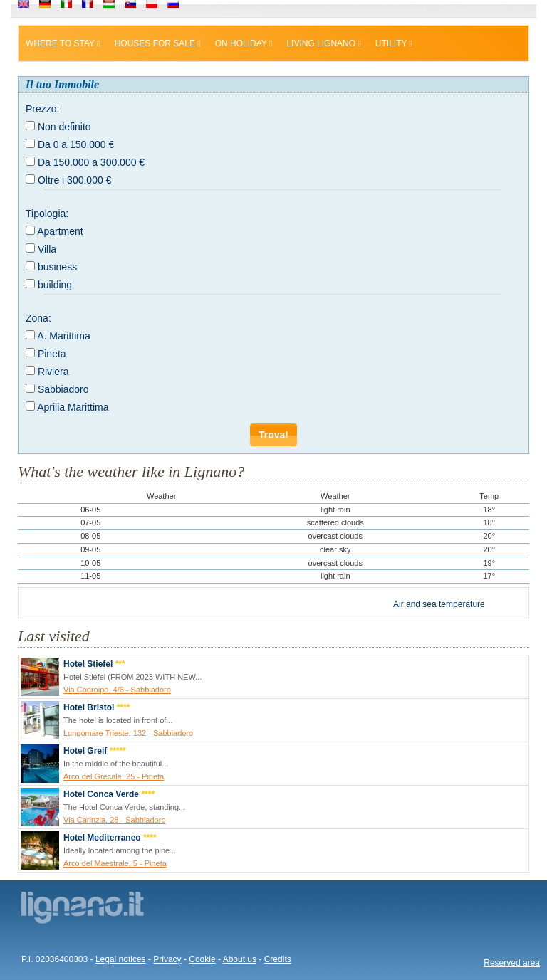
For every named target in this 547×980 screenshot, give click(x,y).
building (55, 285)
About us (240, 959)
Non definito (64, 127)
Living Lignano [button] (323, 43)
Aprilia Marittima (73, 407)
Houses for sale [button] (158, 43)
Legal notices (121, 959)
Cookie (202, 959)
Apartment (60, 231)
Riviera (53, 372)
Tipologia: (47, 214)
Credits (278, 959)
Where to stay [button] (63, 43)
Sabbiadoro (63, 389)
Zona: (38, 318)
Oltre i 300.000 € (75, 180)
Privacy (167, 959)
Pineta (52, 354)
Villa (47, 249)
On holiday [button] (244, 43)
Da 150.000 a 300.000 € (91, 162)
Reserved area (512, 963)
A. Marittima (64, 336)
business (57, 267)
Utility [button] (394, 43)
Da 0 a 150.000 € (76, 144)
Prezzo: (42, 109)
